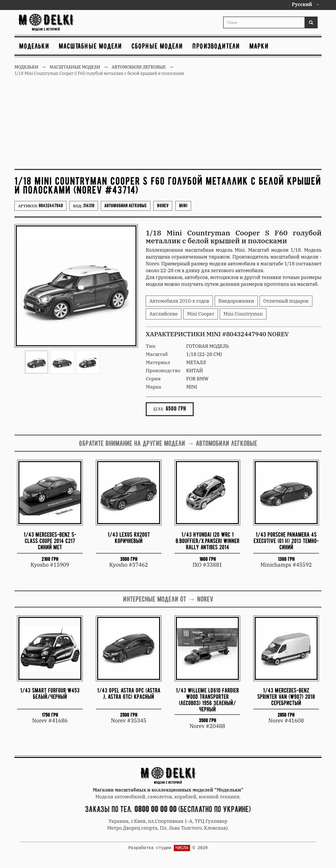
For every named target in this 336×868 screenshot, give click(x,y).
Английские (164, 314)
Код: (84, 206)
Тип (151, 346)
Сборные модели (157, 46)
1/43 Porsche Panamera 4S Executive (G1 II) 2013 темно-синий (286, 541)
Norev (163, 206)
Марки (259, 46)
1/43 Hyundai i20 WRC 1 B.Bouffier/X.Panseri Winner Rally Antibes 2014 (208, 541)
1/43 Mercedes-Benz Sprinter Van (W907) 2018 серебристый (286, 697)
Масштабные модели (90, 46)
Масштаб (157, 354)
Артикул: (40, 206)
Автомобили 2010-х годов (179, 301)
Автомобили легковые (126, 206)
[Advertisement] (168, 126)
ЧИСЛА (182, 848)
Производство (163, 371)
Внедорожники (236, 301)
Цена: (159, 409)
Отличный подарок (286, 301)
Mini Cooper (201, 314)
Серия (153, 379)
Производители (216, 46)
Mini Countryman (243, 314)
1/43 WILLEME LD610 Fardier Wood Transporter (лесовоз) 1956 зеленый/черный (207, 699)
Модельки (34, 46)
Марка (153, 387)
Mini (183, 206)
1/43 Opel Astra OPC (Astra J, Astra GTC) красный (129, 693)
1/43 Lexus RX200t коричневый (129, 538)
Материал (158, 362)
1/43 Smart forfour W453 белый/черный (50, 693)
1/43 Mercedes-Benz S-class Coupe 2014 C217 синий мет (50, 541)
